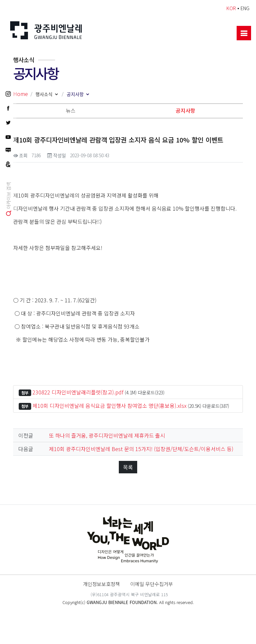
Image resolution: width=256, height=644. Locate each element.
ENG (245, 8)
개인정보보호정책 (101, 584)
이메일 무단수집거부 (152, 584)
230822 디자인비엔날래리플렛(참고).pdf (78, 392)
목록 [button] (128, 467)
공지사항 (75, 94)
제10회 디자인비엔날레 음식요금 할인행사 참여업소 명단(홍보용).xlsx (109, 406)
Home (21, 94)
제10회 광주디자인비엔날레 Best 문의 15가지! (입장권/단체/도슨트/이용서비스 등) (141, 449)
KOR (231, 8)
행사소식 (44, 94)
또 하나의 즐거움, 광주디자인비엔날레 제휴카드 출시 (107, 435)
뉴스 (71, 110)
